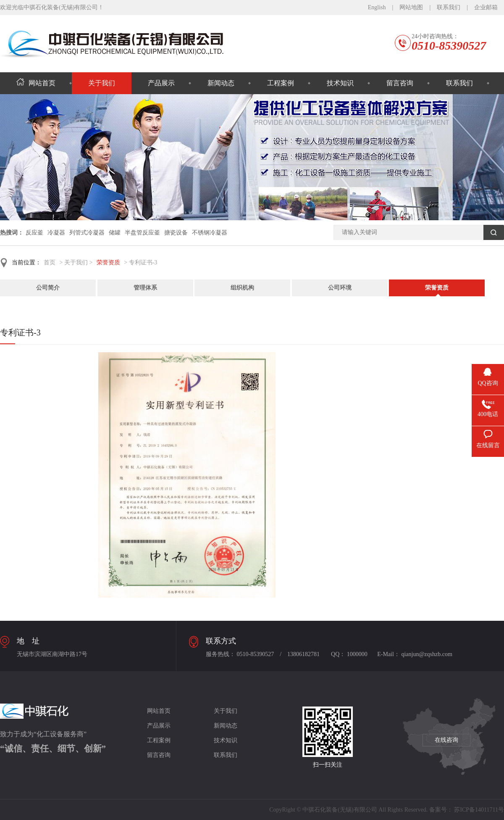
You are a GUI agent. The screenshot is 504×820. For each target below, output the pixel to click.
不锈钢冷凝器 (210, 233)
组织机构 (242, 288)
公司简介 (48, 288)
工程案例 (281, 83)
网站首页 (36, 83)
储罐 (115, 233)
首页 (50, 262)
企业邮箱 (486, 7)
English (377, 7)
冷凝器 (56, 233)
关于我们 (102, 83)
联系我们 (449, 7)
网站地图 (411, 7)
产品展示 (161, 83)
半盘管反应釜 (142, 233)
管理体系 (145, 288)
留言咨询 (400, 83)
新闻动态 (221, 83)
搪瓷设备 (176, 233)
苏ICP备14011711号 (479, 810)
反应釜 (34, 233)
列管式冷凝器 (87, 233)
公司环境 (340, 288)
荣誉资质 (108, 262)
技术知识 (340, 83)
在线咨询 (446, 740)
